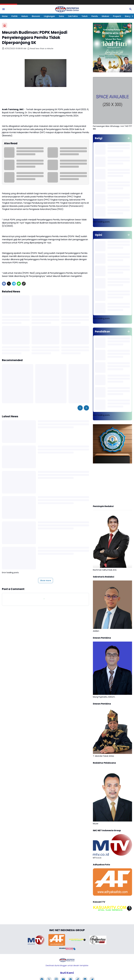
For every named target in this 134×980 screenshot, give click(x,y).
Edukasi (105, 16)
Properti (117, 16)
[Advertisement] (112, 485)
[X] (9, 284)
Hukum (25, 16)
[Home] (5, 25)
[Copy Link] (24, 284)
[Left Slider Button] (80, 408)
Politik (14, 16)
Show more (46, 580)
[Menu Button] (4, 9)
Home (5, 16)
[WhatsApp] (19, 284)
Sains (61, 16)
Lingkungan (49, 16)
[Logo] (67, 960)
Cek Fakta (73, 16)
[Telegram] (14, 284)
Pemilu (95, 16)
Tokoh (85, 16)
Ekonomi (36, 16)
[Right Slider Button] (131, 16)
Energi (128, 16)
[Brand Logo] (36, 940)
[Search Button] (130, 9)
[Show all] (129, 138)
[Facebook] (4, 284)
